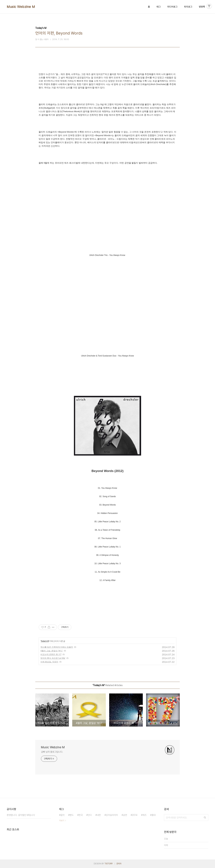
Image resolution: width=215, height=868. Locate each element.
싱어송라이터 (112, 815)
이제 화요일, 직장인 (49, 662)
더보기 (62, 821)
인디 (90, 815)
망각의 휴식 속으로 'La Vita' (53, 658)
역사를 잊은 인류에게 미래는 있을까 (57, 647)
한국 (81, 815)
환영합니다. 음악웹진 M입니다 (21, 815)
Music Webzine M (21, 7)
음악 (62, 815)
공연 (125, 815)
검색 (205, 818)
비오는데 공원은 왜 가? (51, 654)
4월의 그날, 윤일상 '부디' (52, 651)
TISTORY (109, 864)
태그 (159, 7)
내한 (99, 815)
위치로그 (188, 7)
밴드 (72, 815)
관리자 (119, 864)
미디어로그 (172, 7)
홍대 (154, 815)
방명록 (202, 7)
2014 (135, 815)
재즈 (144, 815)
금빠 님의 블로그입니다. (52, 752)
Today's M (45, 641)
